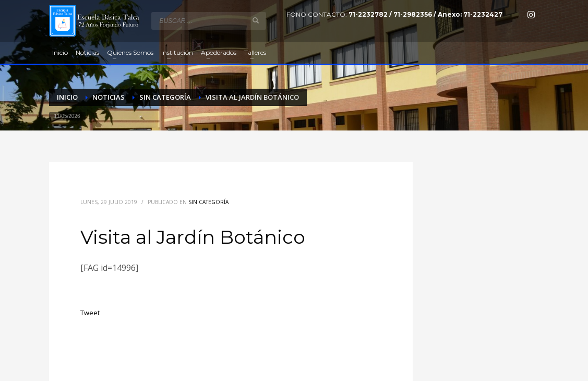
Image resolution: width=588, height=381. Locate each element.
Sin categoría (208, 202)
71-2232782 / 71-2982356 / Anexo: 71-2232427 (425, 14)
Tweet (90, 313)
